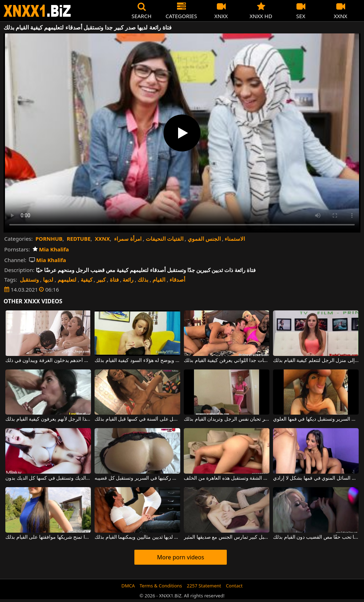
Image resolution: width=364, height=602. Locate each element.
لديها (48, 279)
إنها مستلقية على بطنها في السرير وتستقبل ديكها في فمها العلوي (316, 419)
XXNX (102, 239)
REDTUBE (79, 239)
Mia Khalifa (51, 249)
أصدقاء (177, 279)
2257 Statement (204, 586)
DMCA (128, 586)
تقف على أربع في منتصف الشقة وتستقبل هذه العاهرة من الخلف (227, 478)
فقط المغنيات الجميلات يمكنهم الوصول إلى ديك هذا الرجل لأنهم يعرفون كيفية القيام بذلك (48, 419)
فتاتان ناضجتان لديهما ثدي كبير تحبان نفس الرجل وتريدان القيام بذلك (227, 419)
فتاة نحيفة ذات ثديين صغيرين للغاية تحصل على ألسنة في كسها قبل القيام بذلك (137, 419)
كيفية (87, 279)
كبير (101, 279)
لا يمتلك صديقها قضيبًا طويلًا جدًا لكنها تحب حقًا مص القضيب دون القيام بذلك (316, 537)
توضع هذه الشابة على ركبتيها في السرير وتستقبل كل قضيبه (137, 478)
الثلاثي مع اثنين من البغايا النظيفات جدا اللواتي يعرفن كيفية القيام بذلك (227, 361)
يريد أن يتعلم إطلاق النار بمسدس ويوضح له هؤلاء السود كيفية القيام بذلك (137, 361)
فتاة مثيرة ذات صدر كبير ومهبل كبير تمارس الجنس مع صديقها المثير (227, 537)
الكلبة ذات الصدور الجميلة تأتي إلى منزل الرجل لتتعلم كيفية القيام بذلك (316, 361)
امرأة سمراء (128, 239)
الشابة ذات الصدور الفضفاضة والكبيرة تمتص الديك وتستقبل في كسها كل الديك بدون (48, 478)
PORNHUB (49, 239)
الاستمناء (235, 239)
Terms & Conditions (161, 586)
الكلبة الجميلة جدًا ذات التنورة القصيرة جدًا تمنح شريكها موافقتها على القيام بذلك (48, 537)
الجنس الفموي (204, 239)
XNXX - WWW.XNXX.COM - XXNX (37, 11)
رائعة (128, 279)
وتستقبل (29, 279)
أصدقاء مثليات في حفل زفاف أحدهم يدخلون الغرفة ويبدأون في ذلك (48, 361)
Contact (234, 586)
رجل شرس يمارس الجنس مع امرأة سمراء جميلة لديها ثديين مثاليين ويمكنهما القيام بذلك (137, 537)
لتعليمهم (67, 279)
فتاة (114, 279)
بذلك (143, 279)
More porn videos (181, 557)
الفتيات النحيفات (165, 239)
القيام (159, 279)
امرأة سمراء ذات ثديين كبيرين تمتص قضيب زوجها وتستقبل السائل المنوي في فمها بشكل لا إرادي (316, 478)
